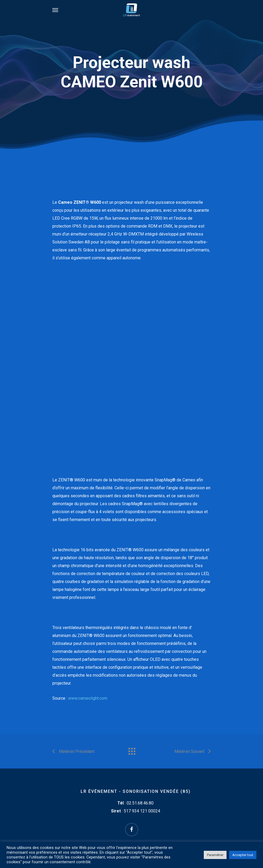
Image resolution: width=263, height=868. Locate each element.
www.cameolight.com (88, 698)
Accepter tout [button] (243, 855)
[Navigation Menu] (55, 10)
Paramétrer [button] (215, 855)
